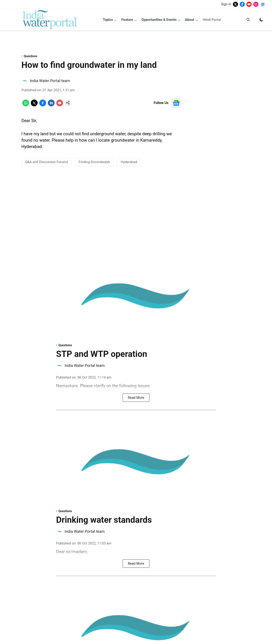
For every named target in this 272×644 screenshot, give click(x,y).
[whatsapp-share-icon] (26, 105)
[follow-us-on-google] (176, 103)
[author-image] (25, 81)
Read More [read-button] (136, 398)
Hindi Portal (212, 20)
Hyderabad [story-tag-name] (129, 162)
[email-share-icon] (60, 105)
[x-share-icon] (34, 105)
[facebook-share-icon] (43, 105)
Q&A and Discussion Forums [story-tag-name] (47, 162)
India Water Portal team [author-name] (50, 81)
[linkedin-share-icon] (51, 105)
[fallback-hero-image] (136, 296)
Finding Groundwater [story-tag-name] (94, 162)
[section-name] (101, 56)
